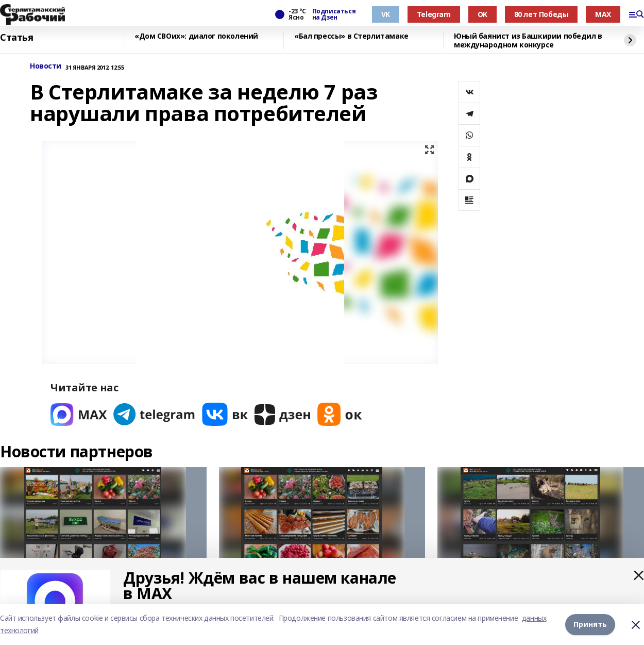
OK (482, 14)
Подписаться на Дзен (334, 14)
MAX (603, 14)
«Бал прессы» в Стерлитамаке (351, 36)
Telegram (434, 14)
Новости (46, 66)
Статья (16, 38)
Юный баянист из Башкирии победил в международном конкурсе (528, 40)
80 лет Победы (541, 14)
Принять (590, 624)
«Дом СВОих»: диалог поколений (196, 36)
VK (386, 14)
